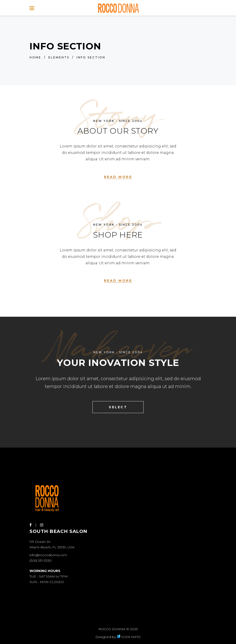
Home (35, 57)
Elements (59, 57)
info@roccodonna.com (48, 555)
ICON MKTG (129, 637)
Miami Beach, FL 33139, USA (52, 547)
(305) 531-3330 (41, 561)
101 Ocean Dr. (40, 542)
